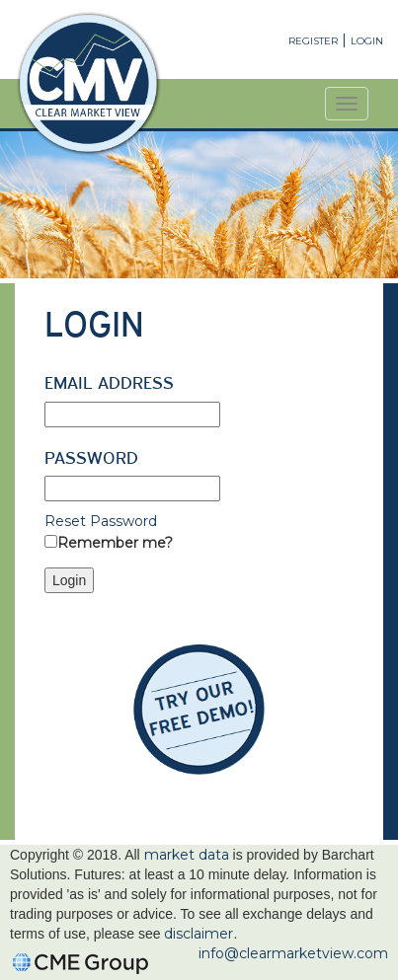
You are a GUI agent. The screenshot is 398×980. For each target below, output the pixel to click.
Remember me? (115, 543)
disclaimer (199, 934)
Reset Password (101, 521)
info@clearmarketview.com (293, 953)
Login (367, 41)
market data (187, 855)
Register (313, 41)
